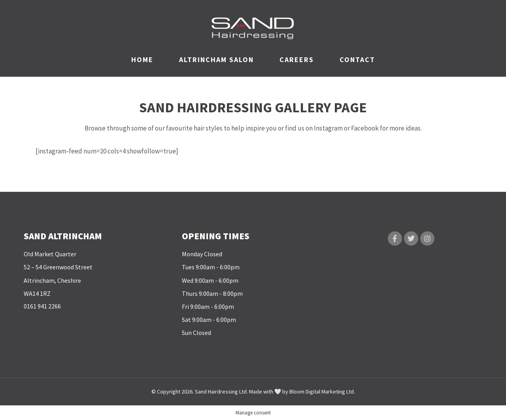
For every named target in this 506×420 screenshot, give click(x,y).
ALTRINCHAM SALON (216, 60)
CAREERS (297, 60)
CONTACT (357, 60)
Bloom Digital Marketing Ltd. (322, 392)
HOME (142, 60)
